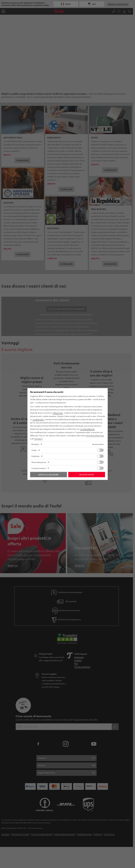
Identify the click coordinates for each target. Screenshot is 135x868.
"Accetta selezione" (88, 429)
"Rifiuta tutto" (58, 413)
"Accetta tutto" (39, 419)
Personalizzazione (39, 462)
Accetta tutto (87, 474)
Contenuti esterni (39, 468)
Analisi (34, 450)
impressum (45, 439)
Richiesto (35, 444)
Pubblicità (35, 456)
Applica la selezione (48, 474)
